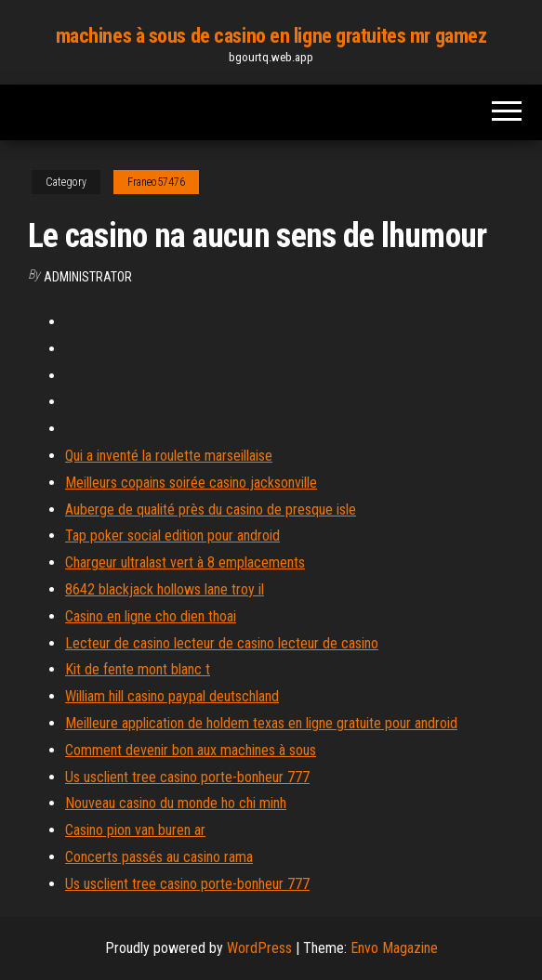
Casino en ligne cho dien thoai (151, 616)
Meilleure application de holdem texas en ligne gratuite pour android (261, 723)
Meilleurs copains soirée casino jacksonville (191, 483)
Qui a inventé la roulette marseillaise (169, 456)
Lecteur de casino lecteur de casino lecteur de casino (222, 643)
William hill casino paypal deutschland (172, 696)
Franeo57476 (156, 182)
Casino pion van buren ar (135, 830)
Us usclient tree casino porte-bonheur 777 (187, 777)
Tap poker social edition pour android (172, 536)
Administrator (88, 277)
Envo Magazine (394, 948)
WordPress (259, 948)
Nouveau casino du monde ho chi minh (176, 803)
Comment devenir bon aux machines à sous (191, 750)
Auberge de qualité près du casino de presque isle (211, 510)
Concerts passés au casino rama (159, 857)
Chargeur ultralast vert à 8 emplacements (185, 562)
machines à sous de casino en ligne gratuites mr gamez (271, 36)
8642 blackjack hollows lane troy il (165, 589)
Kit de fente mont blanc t (138, 669)
